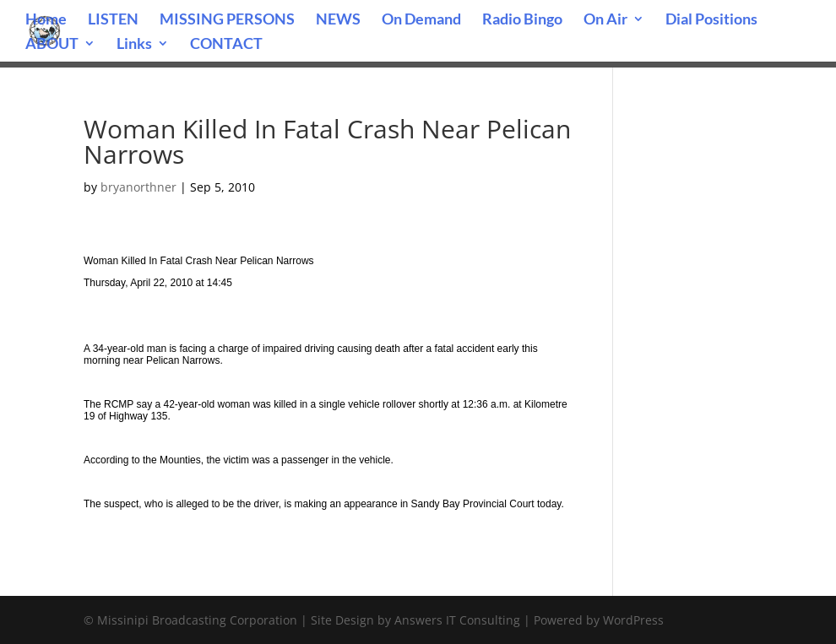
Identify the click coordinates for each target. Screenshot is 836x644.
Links (134, 45)
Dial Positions (711, 20)
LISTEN (113, 20)
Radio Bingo (522, 20)
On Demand (421, 20)
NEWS (338, 20)
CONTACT (226, 45)
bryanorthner (138, 187)
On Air (605, 20)
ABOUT (52, 45)
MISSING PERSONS (227, 20)
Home (46, 20)
